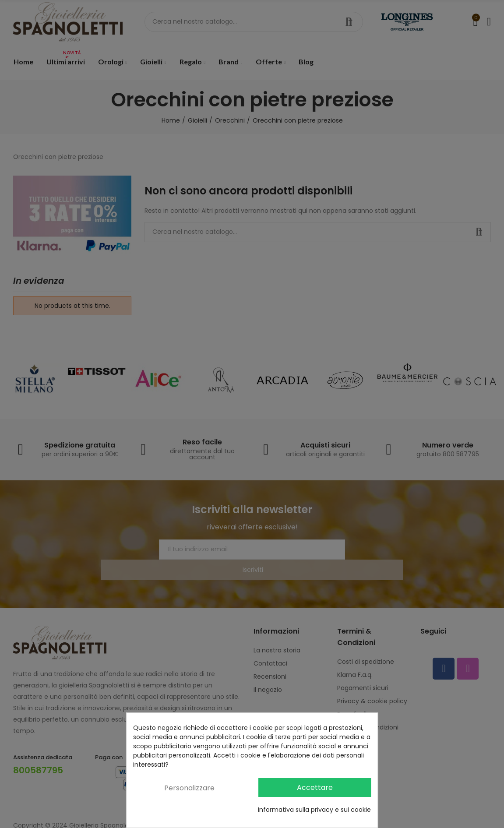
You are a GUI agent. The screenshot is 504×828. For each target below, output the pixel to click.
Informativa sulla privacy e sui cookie (314, 810)
